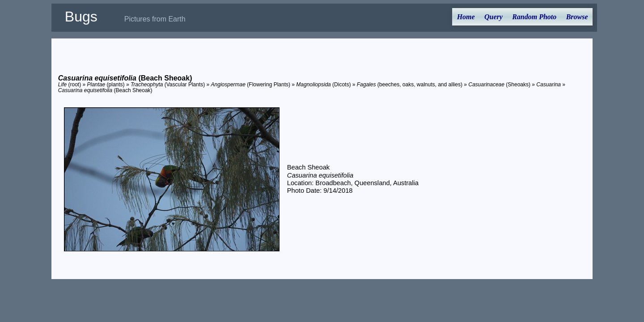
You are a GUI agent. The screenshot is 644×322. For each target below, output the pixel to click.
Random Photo (534, 17)
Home (466, 17)
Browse (577, 17)
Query (494, 17)
